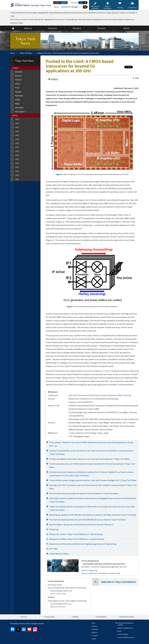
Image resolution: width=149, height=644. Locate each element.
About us (24, 617)
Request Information (127, 617)
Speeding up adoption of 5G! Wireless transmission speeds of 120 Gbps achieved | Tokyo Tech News (93, 515)
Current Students (123, 634)
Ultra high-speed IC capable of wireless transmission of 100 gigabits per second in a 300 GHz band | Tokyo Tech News (93, 500)
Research (54, 79)
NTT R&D (53, 549)
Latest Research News (59, 554)
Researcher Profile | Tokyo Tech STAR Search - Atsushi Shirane (77, 539)
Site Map (75, 617)
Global (94, 639)
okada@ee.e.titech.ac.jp (63, 591)
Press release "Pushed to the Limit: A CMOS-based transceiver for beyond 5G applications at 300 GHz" (91, 444)
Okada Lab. (54, 529)
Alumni (120, 631)
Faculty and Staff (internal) (126, 637)
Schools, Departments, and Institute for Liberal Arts (99, 573)
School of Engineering (89, 570)
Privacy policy (50, 617)
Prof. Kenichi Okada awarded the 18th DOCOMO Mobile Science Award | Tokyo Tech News (88, 520)
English (64, 3)
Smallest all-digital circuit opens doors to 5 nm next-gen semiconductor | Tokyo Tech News (89, 459)
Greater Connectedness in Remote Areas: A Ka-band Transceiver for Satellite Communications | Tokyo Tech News (91, 452)
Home (13, 53)
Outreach (95, 636)
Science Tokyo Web (66, 19)
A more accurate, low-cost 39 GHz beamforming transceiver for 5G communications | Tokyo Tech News (92, 465)
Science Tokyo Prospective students (125, 624)
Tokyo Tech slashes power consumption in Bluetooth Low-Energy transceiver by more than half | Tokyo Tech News (92, 508)
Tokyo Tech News (26, 53)
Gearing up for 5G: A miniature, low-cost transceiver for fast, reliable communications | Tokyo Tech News (93, 487)
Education (95, 629)
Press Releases (101, 617)
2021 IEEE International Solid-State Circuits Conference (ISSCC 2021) (98, 395)
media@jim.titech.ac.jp (63, 604)
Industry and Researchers (125, 628)
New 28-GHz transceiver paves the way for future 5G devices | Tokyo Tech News (84, 493)
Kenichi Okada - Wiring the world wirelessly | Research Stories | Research (81, 524)
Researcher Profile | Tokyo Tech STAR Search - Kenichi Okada (76, 534)
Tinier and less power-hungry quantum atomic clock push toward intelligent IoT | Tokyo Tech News (93, 480)
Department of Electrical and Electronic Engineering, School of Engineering (83, 544)
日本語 (57, 3)
